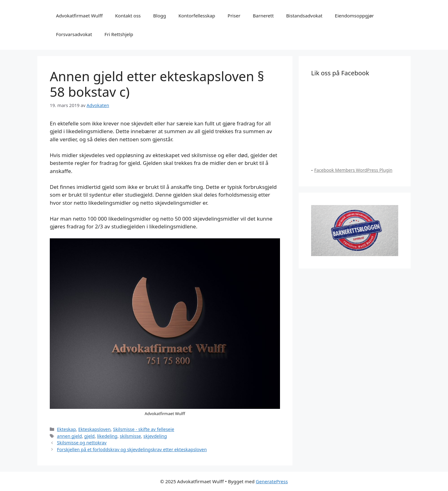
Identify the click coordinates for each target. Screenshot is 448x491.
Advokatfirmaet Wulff (79, 16)
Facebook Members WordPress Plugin (353, 170)
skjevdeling (155, 436)
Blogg (159, 16)
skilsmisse (130, 436)
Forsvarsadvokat (74, 34)
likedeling (107, 436)
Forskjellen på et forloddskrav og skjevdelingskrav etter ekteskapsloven (132, 449)
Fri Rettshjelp (119, 34)
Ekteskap (66, 429)
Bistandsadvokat (304, 16)
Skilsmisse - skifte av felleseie (144, 429)
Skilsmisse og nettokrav (82, 443)
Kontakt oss (128, 16)
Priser (234, 16)
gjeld (89, 436)
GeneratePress (272, 481)
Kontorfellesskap (197, 16)
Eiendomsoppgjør (354, 16)
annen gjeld (69, 436)
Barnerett (263, 16)
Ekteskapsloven (94, 429)
